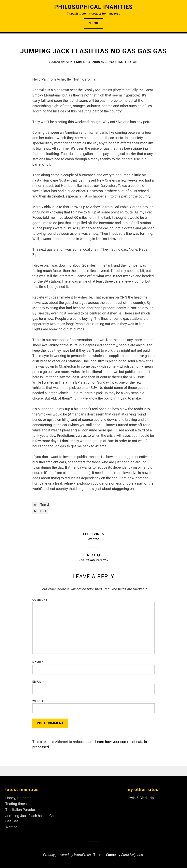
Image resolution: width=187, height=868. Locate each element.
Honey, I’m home (18, 798)
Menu (94, 23)
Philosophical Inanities (93, 7)
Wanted (11, 827)
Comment (41, 600)
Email (38, 682)
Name (38, 662)
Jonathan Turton (122, 62)
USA (43, 511)
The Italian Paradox (21, 810)
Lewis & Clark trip (140, 798)
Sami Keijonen (132, 855)
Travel (45, 505)
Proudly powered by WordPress (67, 855)
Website (39, 701)
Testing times (16, 804)
